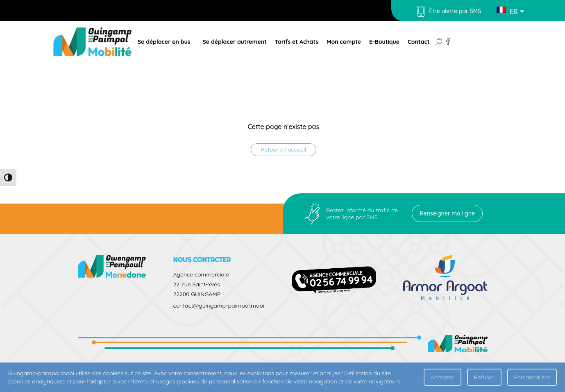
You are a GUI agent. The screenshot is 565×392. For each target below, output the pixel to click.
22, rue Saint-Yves (196, 284)
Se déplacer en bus (164, 42)
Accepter (442, 377)
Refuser (484, 377)
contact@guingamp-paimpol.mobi (218, 306)
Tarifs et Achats (297, 42)
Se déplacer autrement (234, 42)
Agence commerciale (201, 274)
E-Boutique (384, 42)
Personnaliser (532, 377)
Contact (419, 42)
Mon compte (344, 42)
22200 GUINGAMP (197, 294)
